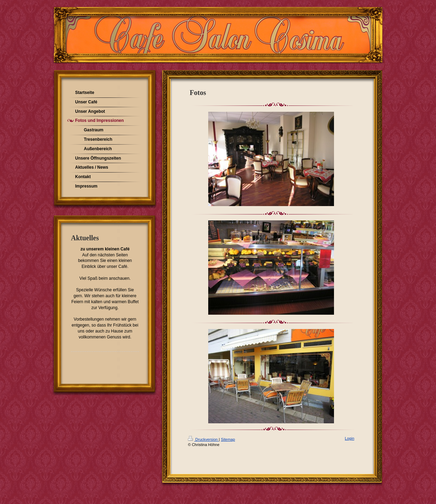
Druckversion (203, 439)
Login (350, 438)
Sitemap (228, 439)
